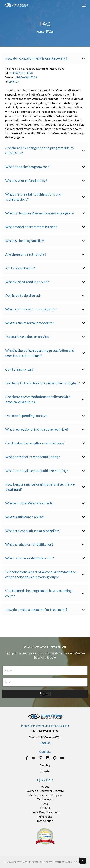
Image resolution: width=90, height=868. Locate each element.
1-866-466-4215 (27, 77)
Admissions (45, 817)
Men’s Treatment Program (45, 795)
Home (40, 31)
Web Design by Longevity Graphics (67, 862)
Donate (45, 771)
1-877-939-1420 (23, 73)
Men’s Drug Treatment (45, 812)
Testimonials (45, 799)
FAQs (45, 804)
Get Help (45, 765)
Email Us (14, 82)
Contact (45, 808)
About (45, 786)
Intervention (45, 821)
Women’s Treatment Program (45, 791)
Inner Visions (20, 862)
